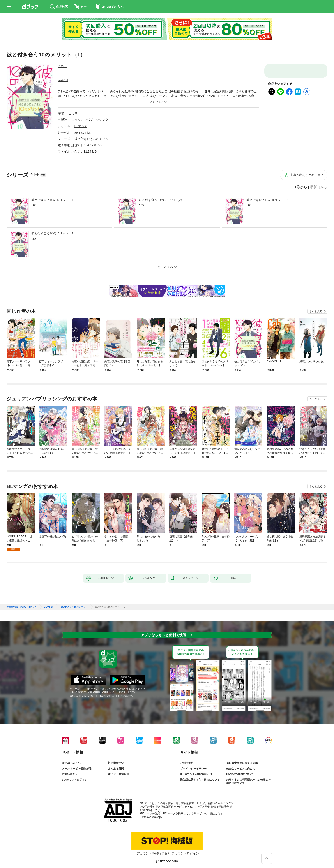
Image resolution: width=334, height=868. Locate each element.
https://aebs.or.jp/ (152, 813)
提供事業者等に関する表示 (242, 759)
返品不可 (63, 80)
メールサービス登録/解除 (77, 765)
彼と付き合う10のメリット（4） (54, 233)
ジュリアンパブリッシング (90, 120)
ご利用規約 (187, 759)
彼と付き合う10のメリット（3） (269, 200)
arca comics (83, 132)
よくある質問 (116, 765)
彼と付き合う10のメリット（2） (161, 200)
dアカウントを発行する (151, 850)
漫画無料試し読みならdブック (21, 604)
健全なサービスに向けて (241, 765)
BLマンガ (81, 126)
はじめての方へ (71, 759)
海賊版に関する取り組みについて (200, 776)
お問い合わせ (70, 771)
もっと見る (316, 311)
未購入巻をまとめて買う (307, 175)
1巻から (301, 187)
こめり (62, 66)
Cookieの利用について (240, 771)
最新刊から (319, 187)
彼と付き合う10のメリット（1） (54, 200)
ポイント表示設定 (118, 771)
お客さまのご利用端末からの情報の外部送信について (249, 778)
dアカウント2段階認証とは (196, 771)
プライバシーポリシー (193, 765)
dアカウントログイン (75, 776)
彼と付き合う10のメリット (93, 139)
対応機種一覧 (116, 759)
